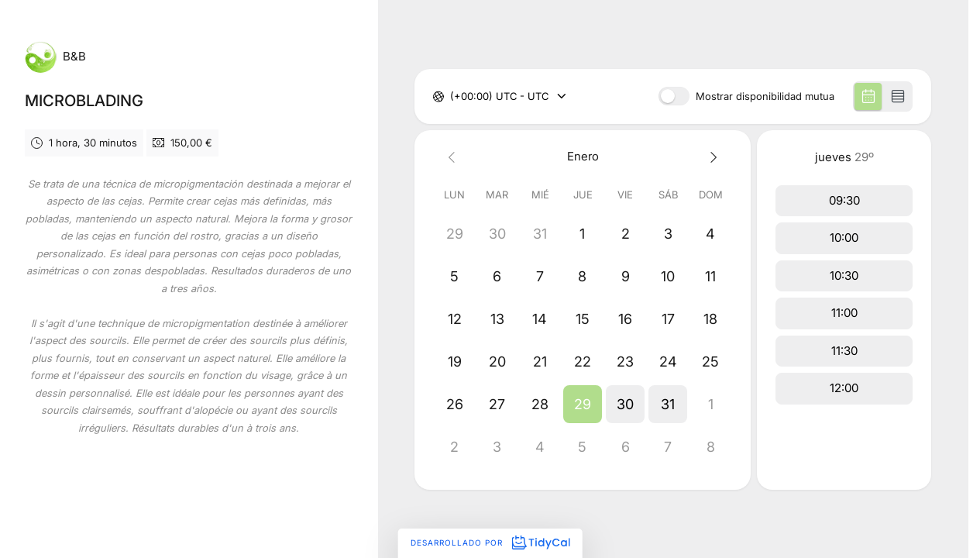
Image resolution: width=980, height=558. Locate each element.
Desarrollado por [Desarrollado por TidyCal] (490, 542)
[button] (583, 404)
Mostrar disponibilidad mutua (765, 96)
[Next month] (711, 157)
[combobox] (452, 97)
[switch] (674, 96)
